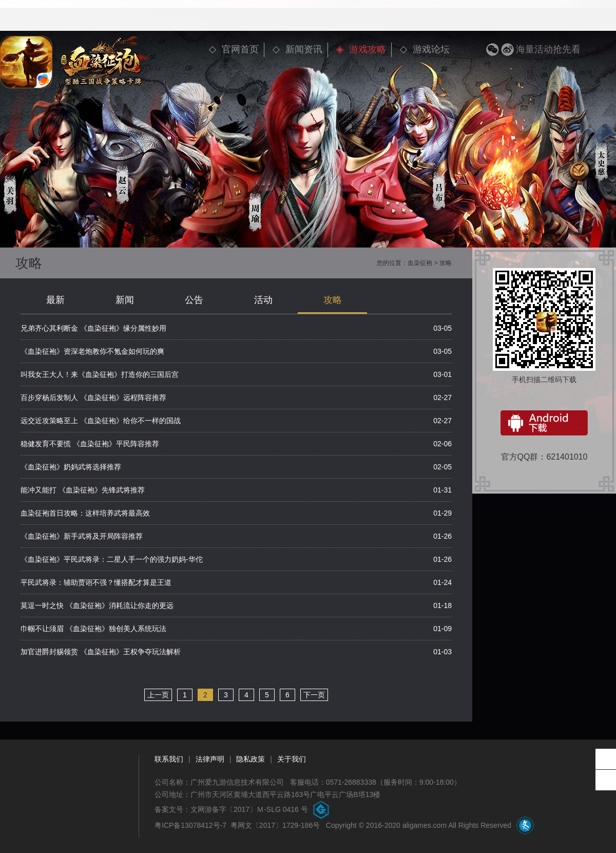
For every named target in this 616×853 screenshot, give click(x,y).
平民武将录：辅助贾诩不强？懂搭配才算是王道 (96, 582)
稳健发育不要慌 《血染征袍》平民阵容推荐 (90, 444)
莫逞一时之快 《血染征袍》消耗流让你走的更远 (97, 605)
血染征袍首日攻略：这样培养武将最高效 (85, 513)
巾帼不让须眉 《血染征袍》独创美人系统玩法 (93, 629)
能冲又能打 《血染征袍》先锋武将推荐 (83, 490)
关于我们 (292, 759)
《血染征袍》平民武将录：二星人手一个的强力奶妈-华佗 (112, 559)
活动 (263, 300)
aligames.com (425, 825)
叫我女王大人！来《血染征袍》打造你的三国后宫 (100, 374)
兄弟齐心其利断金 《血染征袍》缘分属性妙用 (93, 328)
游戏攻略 (368, 49)
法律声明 (210, 759)
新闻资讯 (304, 49)
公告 (194, 300)
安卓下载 (544, 423)
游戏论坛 (431, 49)
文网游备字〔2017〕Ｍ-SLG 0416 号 (249, 809)
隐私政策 (251, 759)
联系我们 (169, 759)
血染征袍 (420, 263)
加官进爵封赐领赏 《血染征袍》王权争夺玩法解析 (101, 652)
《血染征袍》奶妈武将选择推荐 (71, 467)
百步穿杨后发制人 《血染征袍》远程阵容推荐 (93, 397)
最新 (55, 300)
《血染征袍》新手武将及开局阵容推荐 (82, 536)
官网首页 (240, 49)
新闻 (125, 300)
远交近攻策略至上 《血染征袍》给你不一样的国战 (101, 421)
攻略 (333, 300)
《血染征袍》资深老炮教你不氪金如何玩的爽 (92, 351)
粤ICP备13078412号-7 (190, 825)
